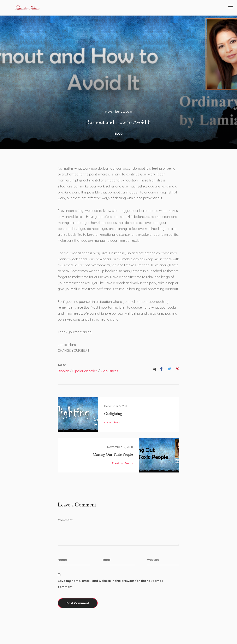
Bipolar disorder (85, 374)
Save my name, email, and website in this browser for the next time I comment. (110, 590)
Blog (119, 136)
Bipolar (63, 374)
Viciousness (109, 374)
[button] (230, 7)
